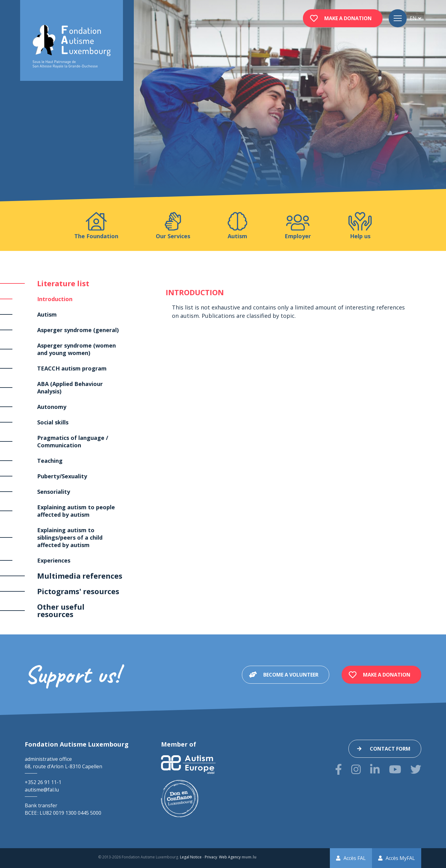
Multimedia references (80, 576)
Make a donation (348, 18)
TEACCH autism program (72, 368)
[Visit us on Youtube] (395, 769)
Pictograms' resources (78, 591)
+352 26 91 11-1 (43, 782)
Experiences (54, 560)
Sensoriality (54, 492)
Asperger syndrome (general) (78, 330)
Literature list (63, 283)
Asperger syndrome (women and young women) (77, 349)
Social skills (53, 422)
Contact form (390, 749)
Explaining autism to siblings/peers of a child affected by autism (70, 537)
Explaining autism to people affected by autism (76, 511)
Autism (47, 314)
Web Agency (230, 857)
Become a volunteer (291, 675)
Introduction (55, 299)
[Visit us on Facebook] (339, 769)
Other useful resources (61, 610)
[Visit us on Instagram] (356, 769)
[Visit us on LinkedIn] (375, 769)
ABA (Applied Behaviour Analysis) (70, 388)
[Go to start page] (72, 47)
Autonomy (52, 407)
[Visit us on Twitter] (416, 769)
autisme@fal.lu (42, 790)
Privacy (211, 857)
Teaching (50, 461)
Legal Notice (191, 857)
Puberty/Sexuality (62, 476)
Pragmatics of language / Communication (73, 441)
